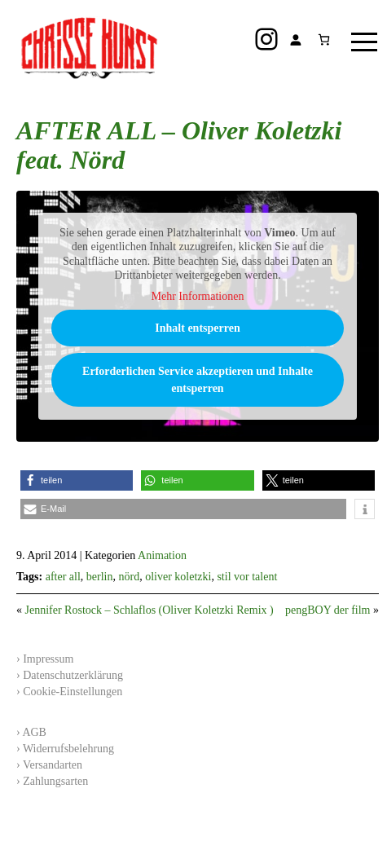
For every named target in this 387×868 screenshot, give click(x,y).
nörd (129, 577)
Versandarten (53, 765)
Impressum (48, 659)
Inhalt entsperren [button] (197, 328)
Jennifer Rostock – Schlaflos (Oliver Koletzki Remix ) (150, 610)
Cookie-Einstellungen (73, 692)
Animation (162, 555)
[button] (77, 480)
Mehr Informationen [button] (198, 296)
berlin (100, 577)
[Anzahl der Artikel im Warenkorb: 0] (324, 40)
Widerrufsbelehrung (68, 749)
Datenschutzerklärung (73, 675)
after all (63, 577)
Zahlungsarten (55, 781)
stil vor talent (247, 577)
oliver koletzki (178, 577)
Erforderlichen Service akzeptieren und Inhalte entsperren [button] (198, 380)
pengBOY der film (328, 610)
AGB (34, 732)
